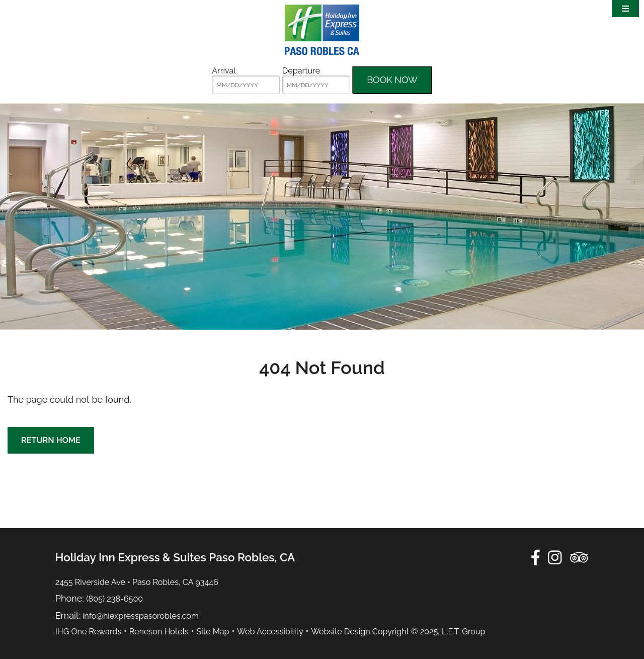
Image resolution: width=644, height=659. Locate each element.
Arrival (224, 71)
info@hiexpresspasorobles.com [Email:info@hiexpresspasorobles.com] (141, 616)
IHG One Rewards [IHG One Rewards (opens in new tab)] (89, 632)
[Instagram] (555, 557)
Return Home (51, 440)
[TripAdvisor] (579, 557)
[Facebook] (535, 557)
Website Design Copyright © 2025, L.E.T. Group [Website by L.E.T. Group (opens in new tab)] (398, 632)
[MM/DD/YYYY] (246, 85)
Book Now (392, 80)
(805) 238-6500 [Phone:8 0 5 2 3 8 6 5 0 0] (114, 599)
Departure (301, 71)
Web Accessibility (270, 632)
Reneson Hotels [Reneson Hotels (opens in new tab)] (159, 632)
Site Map (213, 632)
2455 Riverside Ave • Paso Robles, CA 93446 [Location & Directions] (137, 582)
